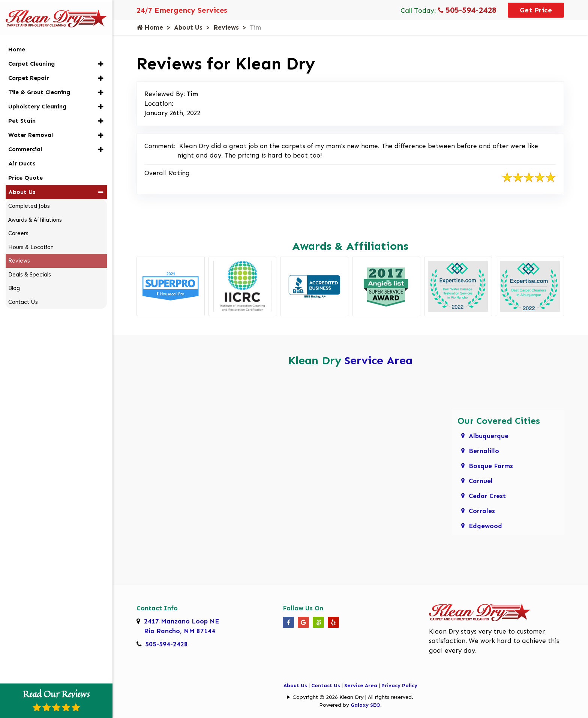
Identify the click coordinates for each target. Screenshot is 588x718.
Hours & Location (31, 243)
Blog (14, 284)
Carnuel (481, 481)
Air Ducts (22, 159)
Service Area (379, 361)
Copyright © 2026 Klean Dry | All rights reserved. (353, 697)
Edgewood (485, 526)
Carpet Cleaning (31, 59)
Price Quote (25, 173)
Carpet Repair (28, 74)
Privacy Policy (399, 686)
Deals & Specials (30, 270)
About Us (188, 27)
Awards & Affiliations (35, 216)
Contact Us (326, 686)
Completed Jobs (29, 202)
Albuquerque (489, 436)
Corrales (482, 511)
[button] (101, 60)
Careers (18, 229)
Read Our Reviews (56, 700)
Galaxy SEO (365, 705)
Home (150, 27)
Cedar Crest (487, 496)
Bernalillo (484, 451)
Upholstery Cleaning (37, 102)
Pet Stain (22, 116)
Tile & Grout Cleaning (39, 88)
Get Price (536, 10)
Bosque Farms (491, 466)
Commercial (25, 145)
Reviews (226, 27)
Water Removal (31, 131)
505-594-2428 (467, 10)
